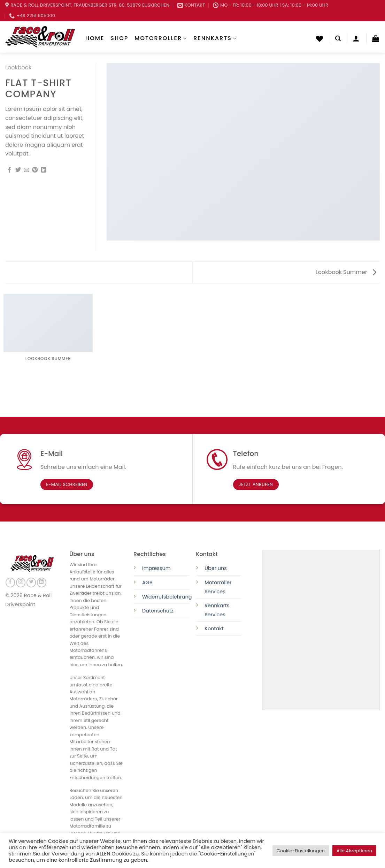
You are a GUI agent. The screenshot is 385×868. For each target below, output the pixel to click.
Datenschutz (159, 611)
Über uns (216, 568)
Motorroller (161, 38)
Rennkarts (215, 38)
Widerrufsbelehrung (167, 597)
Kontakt (214, 629)
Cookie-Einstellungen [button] (301, 851)
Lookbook (18, 67)
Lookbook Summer (346, 272)
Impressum (156, 568)
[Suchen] (338, 39)
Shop (119, 38)
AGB (147, 583)
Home (95, 38)
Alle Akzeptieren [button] (354, 851)
